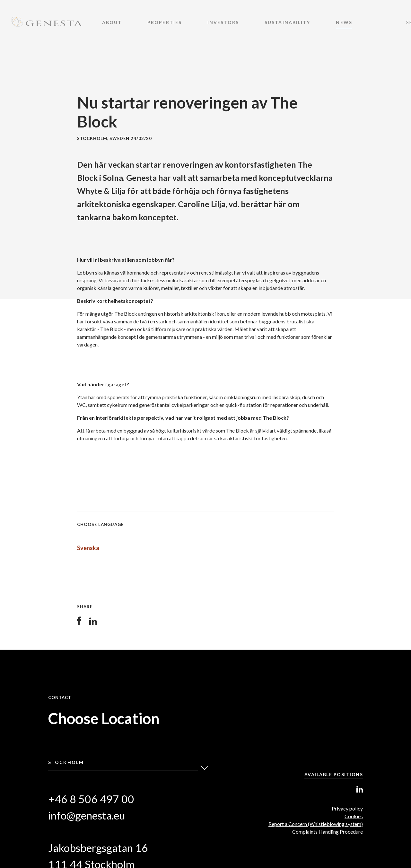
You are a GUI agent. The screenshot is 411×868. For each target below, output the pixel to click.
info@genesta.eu (87, 815)
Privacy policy (347, 808)
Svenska (88, 548)
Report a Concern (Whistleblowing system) (316, 824)
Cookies (354, 816)
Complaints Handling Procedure (328, 832)
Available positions (334, 774)
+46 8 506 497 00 (91, 799)
